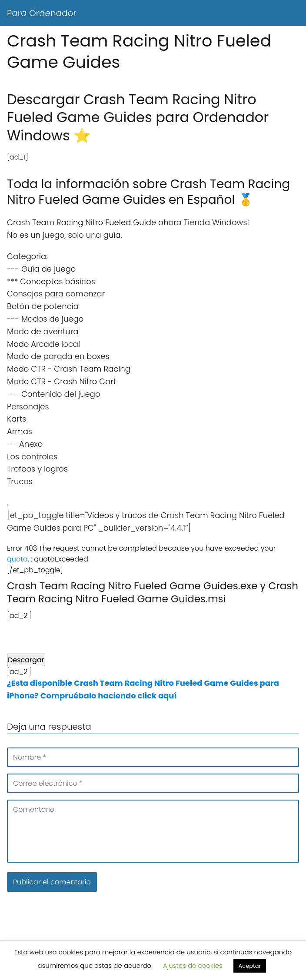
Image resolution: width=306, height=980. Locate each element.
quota (17, 559)
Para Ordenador (42, 13)
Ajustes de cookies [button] (193, 965)
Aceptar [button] (250, 966)
